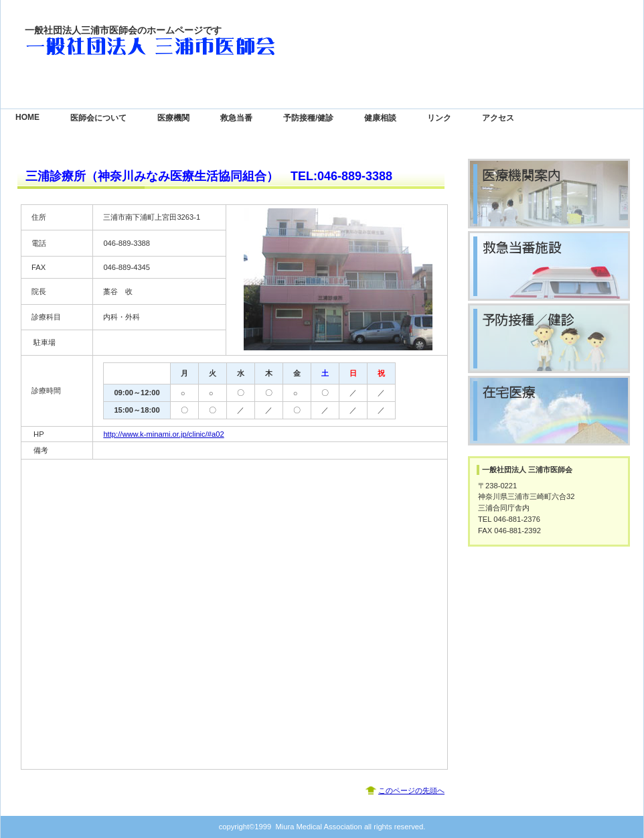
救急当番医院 (549, 266)
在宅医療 (549, 411)
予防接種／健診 (549, 338)
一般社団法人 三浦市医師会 (159, 47)
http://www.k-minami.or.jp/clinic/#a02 (163, 434)
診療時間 (549, 194)
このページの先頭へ (411, 790)
